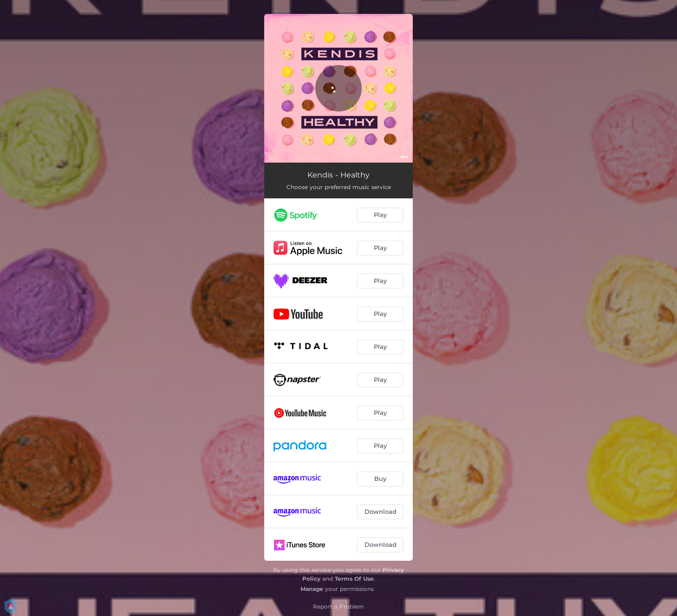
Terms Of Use (354, 579)
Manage (312, 589)
